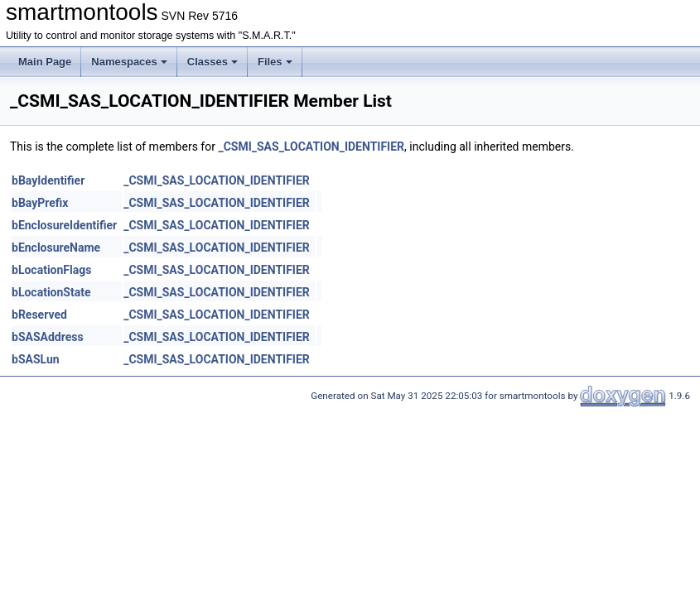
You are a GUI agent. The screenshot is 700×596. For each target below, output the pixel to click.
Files (275, 62)
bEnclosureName (56, 248)
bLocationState (51, 292)
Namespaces (129, 62)
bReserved (39, 315)
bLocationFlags (51, 270)
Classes (212, 62)
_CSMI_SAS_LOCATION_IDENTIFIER (311, 147)
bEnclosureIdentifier (64, 225)
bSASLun (36, 359)
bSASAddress (48, 337)
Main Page (45, 62)
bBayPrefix (40, 203)
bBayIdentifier (48, 180)
